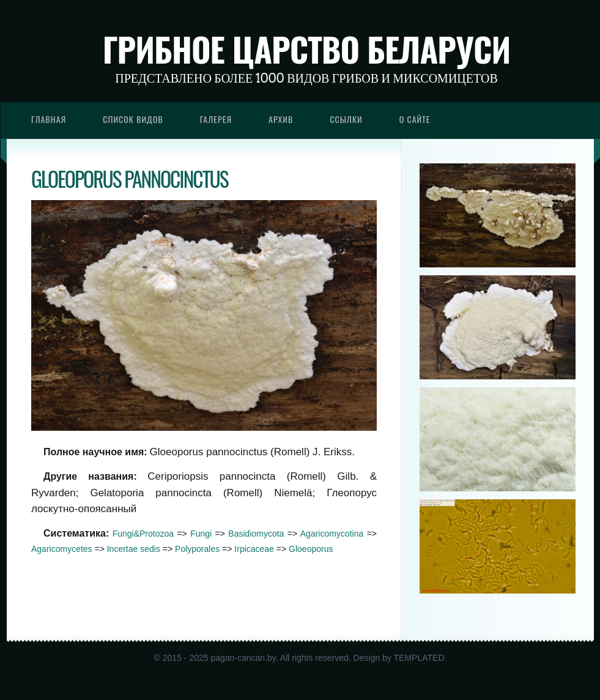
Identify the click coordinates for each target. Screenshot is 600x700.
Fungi (201, 534)
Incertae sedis (134, 549)
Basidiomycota (256, 534)
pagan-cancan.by (243, 658)
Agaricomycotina (332, 534)
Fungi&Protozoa (143, 534)
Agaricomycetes (62, 549)
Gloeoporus (311, 549)
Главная (49, 119)
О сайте (415, 119)
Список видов (133, 119)
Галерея (216, 119)
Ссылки (346, 119)
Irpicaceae (254, 549)
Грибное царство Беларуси (307, 49)
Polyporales (197, 549)
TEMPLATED (419, 658)
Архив (281, 119)
